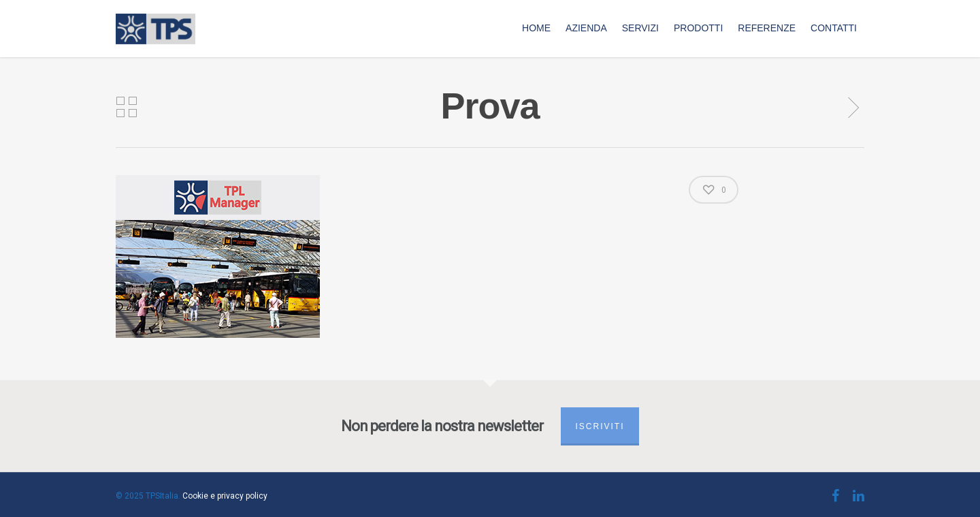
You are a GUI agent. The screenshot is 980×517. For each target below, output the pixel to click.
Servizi (640, 28)
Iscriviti (600, 426)
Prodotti (698, 28)
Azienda (586, 28)
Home (536, 28)
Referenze (767, 28)
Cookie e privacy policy (225, 496)
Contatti (834, 28)
